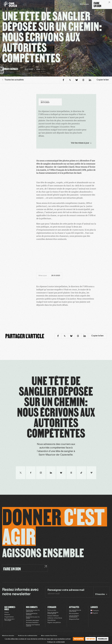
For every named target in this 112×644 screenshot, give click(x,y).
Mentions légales (8, 636)
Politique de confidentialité (28, 636)
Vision (7, 612)
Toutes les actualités (13, 80)
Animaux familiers (32, 623)
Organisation (9, 617)
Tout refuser (91, 639)
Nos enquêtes (74, 614)
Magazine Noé (74, 619)
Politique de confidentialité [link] (56, 642)
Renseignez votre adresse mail (66, 590)
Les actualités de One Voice (75, 611)
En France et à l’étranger (9, 620)
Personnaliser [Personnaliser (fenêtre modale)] (103, 639)
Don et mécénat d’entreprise (53, 613)
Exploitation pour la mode (33, 618)
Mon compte (84, 4)
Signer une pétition (54, 623)
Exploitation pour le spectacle (33, 611)
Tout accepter (78, 639)
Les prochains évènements (74, 616)
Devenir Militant (53, 616)
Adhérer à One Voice (55, 618)
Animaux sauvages (32, 620)
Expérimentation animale (32, 614)
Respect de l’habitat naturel (33, 625)
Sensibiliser (52, 620)
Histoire (7, 615)
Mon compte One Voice (49, 636)
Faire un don (52, 610)
